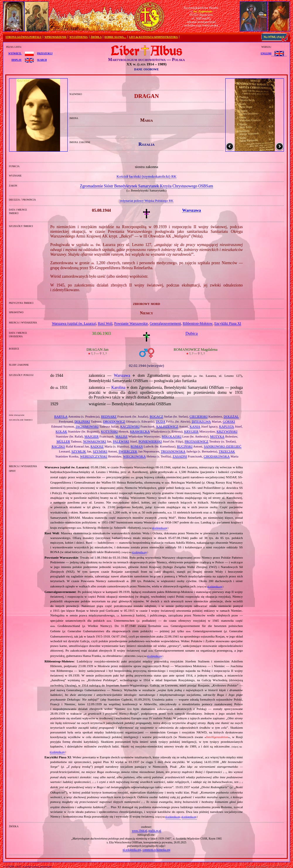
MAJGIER (91, 436)
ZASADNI (180, 456)
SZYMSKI (100, 451)
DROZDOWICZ (114, 421)
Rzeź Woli (105, 323)
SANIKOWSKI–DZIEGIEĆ (223, 446)
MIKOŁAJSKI (172, 436)
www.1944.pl (139, 831)
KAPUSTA (227, 426)
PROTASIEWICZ (196, 441)
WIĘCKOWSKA (134, 456)
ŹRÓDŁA (96, 37)
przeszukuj (45, 53)
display (16, 60)
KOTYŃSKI (109, 431)
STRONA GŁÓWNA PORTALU (24, 37)
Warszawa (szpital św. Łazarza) (74, 323)
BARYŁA (61, 416)
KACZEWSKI (130, 426)
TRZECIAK (227, 451)
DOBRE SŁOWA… (115, 37)
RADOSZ (97, 446)
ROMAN (137, 446)
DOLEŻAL (231, 416)
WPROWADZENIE (56, 37)
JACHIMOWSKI (87, 426)
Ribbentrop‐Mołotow (198, 323)
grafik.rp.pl (155, 831)
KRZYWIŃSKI (227, 431)
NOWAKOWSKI (95, 441)
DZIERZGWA (201, 421)
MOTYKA (217, 436)
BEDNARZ (109, 416)
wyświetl (15, 53)
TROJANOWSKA (173, 451)
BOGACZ (156, 416)
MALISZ (122, 436)
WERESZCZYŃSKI (94, 456)
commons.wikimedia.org (156, 850)
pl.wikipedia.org (160, 528)
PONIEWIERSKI (150, 441)
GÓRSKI (229, 421)
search (42, 60)
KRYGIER (191, 431)
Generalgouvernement (165, 323)
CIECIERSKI (199, 416)
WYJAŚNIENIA (79, 37)
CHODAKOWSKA (217, 456)
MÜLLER (63, 441)
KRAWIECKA (140, 431)
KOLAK (61, 431)
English (266, 53)
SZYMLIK (79, 451)
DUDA (161, 421)
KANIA (195, 426)
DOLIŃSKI (82, 421)
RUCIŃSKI (185, 446)
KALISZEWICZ (167, 426)
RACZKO (58, 446)
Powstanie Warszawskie (131, 323)
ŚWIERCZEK (128, 451)
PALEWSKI (121, 441)
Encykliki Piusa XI (228, 323)
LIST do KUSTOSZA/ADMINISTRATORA (153, 37)
